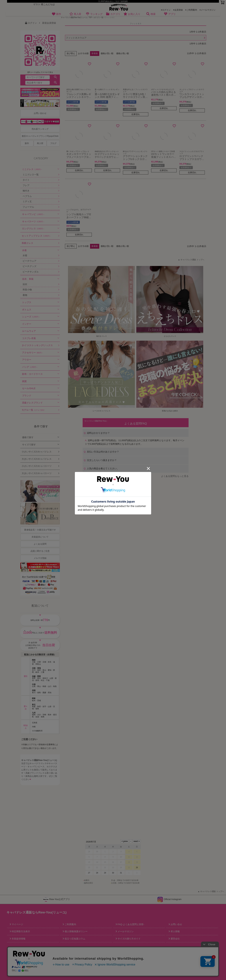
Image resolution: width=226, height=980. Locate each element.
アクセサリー (33, 353)
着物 (25, 295)
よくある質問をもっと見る (175, 476)
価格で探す (28, 437)
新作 (57, 14)
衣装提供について (40, 537)
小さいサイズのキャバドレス (37, 452)
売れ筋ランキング (40, 129)
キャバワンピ (33, 214)
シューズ (31, 317)
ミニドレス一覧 (31, 175)
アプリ (170, 14)
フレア (26, 185)
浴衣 (25, 284)
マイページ (17, 924)
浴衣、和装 (28, 279)
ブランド (27, 396)
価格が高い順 (123, 53)
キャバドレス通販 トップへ (192, 260)
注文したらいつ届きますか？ (100, 460)
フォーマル (28, 207)
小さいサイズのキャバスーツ (37, 466)
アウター (27, 360)
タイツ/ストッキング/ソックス (37, 345)
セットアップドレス (36, 236)
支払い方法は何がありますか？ (101, 452)
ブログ (53, 143)
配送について (40, 606)
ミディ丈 (27, 201)
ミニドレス (32, 169)
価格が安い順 (107, 53)
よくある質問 (40, 544)
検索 (151, 14)
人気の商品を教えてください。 (101, 468)
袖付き (26, 191)
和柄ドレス (27, 243)
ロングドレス (33, 229)
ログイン (166, 10)
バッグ (30, 367)
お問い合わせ (40, 113)
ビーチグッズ (29, 266)
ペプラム (27, 196)
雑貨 (24, 381)
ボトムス (27, 310)
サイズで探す (29, 445)
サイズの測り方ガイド (129, 939)
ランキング (94, 14)
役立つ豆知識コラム (75, 939)
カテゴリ (113, 14)
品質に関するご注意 (40, 551)
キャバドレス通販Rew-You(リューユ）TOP (76, 17)
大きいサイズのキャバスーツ (37, 473)
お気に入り (132, 14)
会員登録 (179, 10)
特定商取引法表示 (20, 931)
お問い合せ (176, 924)
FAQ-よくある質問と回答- (131, 924)
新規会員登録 (49, 23)
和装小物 (27, 290)
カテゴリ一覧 (98, 17)
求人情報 (175, 931)
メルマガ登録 (40, 558)
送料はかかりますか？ (97, 433)
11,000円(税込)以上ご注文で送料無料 (113, 1)
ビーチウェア (29, 261)
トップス (27, 302)
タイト (26, 180)
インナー (27, 324)
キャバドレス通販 (30, 760)
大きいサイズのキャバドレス (37, 459)
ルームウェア (29, 331)
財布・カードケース (32, 374)
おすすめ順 (83, 53)
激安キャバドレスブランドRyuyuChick (40, 136)
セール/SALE (29, 388)
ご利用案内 (192, 10)
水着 (24, 250)
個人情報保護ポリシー (76, 931)
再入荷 (75, 14)
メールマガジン (208, 10)
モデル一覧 (33, 410)
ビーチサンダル (31, 272)
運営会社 (175, 939)
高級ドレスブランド (32, 403)
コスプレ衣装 (29, 338)
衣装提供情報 (18, 939)
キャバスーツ (33, 221)
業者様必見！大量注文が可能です (40, 530)
